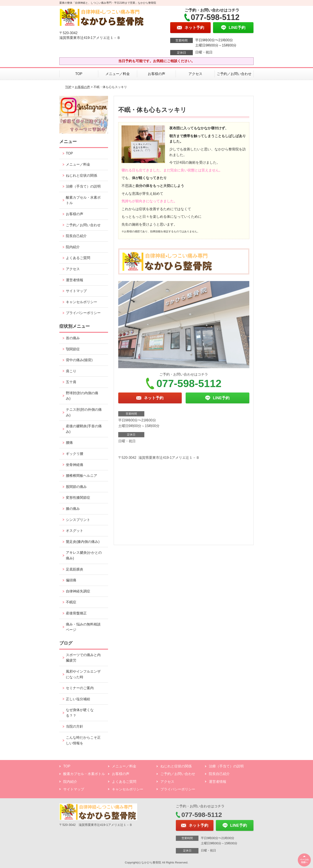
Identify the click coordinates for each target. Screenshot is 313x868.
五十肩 (71, 382)
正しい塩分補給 (78, 699)
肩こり (71, 371)
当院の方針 (75, 726)
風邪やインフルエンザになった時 (83, 674)
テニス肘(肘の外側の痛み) (84, 412)
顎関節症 (73, 349)
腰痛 (69, 443)
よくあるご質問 (78, 258)
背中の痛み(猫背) (79, 360)
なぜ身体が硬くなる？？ (80, 713)
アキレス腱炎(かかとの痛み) (84, 555)
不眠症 (71, 602)
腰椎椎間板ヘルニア (82, 476)
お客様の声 (156, 74)
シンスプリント (78, 520)
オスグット (75, 531)
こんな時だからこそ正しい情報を (83, 740)
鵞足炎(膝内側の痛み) (83, 542)
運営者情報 (75, 280)
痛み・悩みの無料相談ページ (83, 627)
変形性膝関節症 (78, 498)
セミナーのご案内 (80, 688)
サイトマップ (76, 291)
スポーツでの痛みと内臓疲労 (83, 658)
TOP (79, 74)
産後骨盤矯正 (76, 613)
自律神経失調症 (78, 591)
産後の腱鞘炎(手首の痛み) (84, 429)
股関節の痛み (76, 487)
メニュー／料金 (118, 74)
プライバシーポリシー (83, 313)
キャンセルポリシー (82, 302)
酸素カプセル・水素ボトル (83, 200)
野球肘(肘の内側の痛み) (82, 396)
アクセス (195, 74)
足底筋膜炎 (75, 569)
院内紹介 (73, 247)
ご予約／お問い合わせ (234, 74)
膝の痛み (73, 509)
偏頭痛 (71, 580)
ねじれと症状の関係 (82, 175)
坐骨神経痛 (75, 465)
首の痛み (73, 338)
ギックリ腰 (75, 454)
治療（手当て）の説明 (83, 186)
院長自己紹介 (76, 236)
